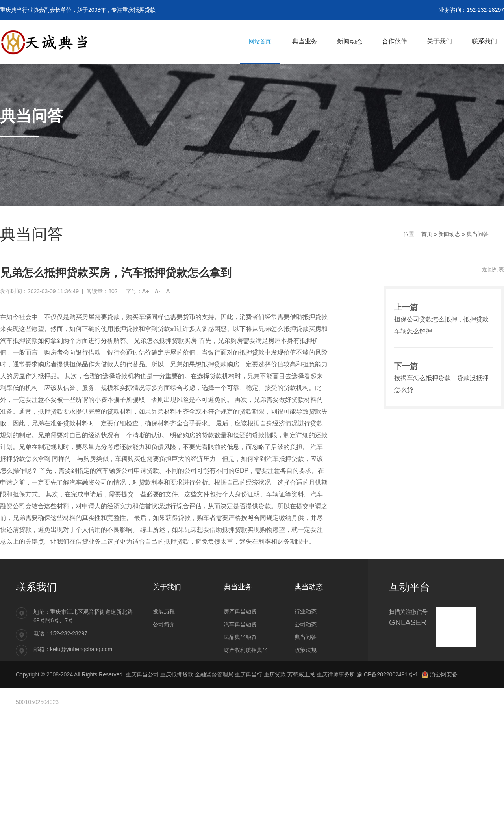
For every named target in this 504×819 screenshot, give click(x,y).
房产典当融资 (240, 611)
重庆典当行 (248, 674)
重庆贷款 (275, 674)
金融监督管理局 (214, 674)
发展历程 (164, 611)
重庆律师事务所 (336, 674)
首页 (427, 234)
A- (158, 291)
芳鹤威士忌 (301, 674)
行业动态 (306, 611)
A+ (146, 291)
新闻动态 (449, 234)
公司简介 (164, 624)
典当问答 (478, 234)
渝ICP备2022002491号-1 (387, 674)
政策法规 (306, 650)
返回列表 (493, 269)
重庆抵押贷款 (177, 674)
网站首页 (260, 41)
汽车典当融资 (240, 624)
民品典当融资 (240, 637)
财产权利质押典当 (246, 650)
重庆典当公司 (142, 674)
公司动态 (306, 624)
